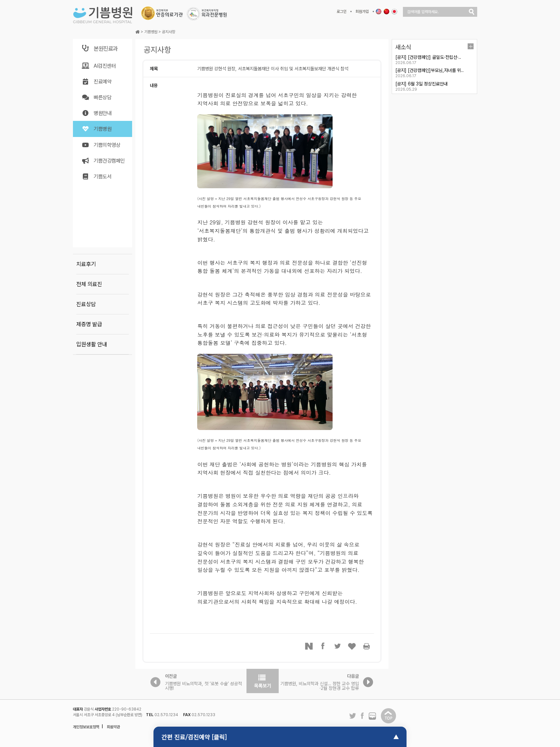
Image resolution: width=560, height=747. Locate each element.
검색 (471, 12)
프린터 (367, 646)
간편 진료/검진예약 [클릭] (194, 737)
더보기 (471, 46)
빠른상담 (96, 97)
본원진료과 (99, 48)
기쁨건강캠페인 (103, 161)
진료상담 (86, 304)
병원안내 (96, 113)
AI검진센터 (98, 66)
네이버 (309, 646)
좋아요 (352, 646)
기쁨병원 (96, 129)
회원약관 (113, 727)
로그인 (341, 11)
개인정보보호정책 (86, 727)
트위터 (338, 646)
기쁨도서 (96, 177)
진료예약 (96, 82)
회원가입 (362, 11)
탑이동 (388, 716)
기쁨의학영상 (101, 145)
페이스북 (323, 646)
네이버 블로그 (372, 716)
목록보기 (263, 681)
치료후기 (86, 264)
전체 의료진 (89, 284)
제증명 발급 (89, 324)
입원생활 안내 (92, 344)
